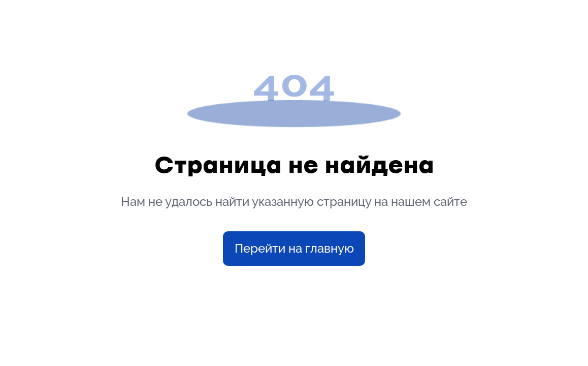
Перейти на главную (294, 248)
